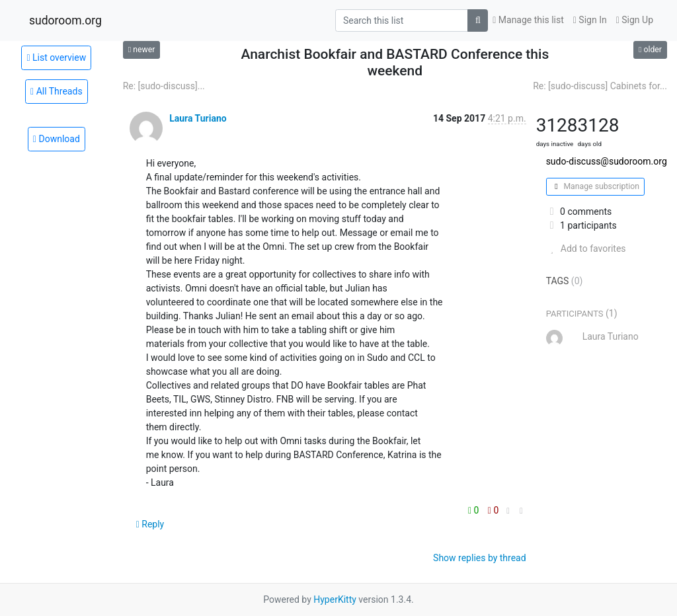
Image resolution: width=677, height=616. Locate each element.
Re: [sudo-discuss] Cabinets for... (600, 86)
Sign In (590, 20)
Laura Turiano (198, 118)
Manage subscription (595, 186)
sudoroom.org (65, 20)
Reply (150, 524)
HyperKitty (335, 599)
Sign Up (635, 20)
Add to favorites (586, 249)
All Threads (57, 91)
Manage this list (528, 20)
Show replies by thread (480, 558)
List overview (56, 58)
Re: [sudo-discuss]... (164, 86)
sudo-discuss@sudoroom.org (607, 161)
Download (57, 139)
